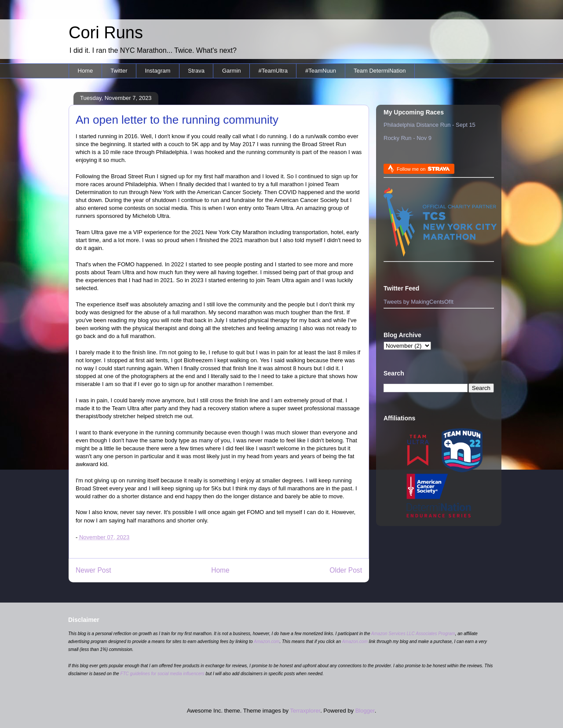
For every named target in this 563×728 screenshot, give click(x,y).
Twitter (119, 71)
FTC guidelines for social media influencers (162, 674)
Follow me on (423, 169)
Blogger (365, 711)
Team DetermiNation (380, 71)
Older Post (346, 570)
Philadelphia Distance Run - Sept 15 (430, 125)
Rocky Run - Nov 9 (408, 138)
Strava (196, 71)
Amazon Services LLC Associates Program (413, 634)
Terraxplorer (305, 711)
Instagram (157, 71)
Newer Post (93, 570)
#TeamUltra (273, 71)
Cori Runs (106, 33)
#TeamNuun (321, 71)
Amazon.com (267, 642)
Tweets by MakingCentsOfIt (419, 302)
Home (86, 71)
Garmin (232, 71)
